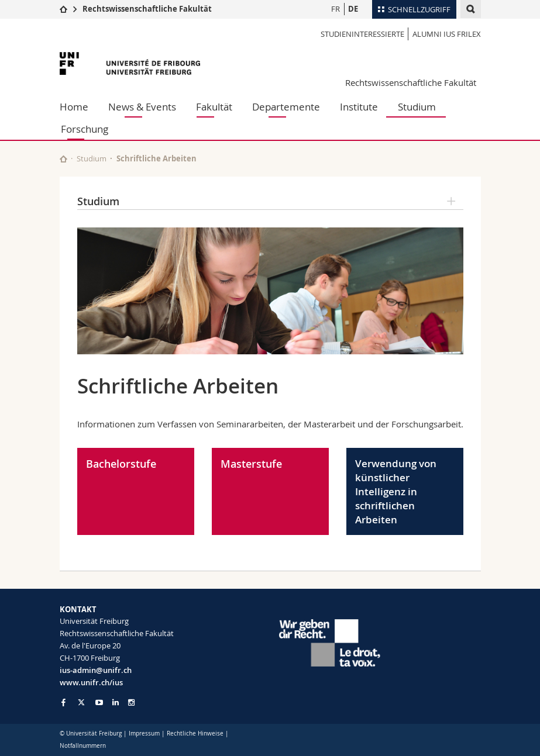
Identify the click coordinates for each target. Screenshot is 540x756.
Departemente (286, 107)
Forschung (85, 129)
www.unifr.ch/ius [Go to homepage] (91, 682)
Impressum (144, 733)
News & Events (142, 107)
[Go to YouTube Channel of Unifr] (99, 703)
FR (336, 9)
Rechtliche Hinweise (195, 733)
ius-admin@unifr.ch (96, 670)
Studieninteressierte (362, 34)
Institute (359, 107)
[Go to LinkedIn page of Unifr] (116, 703)
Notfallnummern (83, 746)
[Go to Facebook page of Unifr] (63, 702)
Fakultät (214, 107)
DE (353, 9)
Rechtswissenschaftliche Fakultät (147, 9)
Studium (417, 107)
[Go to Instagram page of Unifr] (131, 703)
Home (74, 107)
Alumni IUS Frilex (447, 34)
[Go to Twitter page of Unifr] (81, 702)
